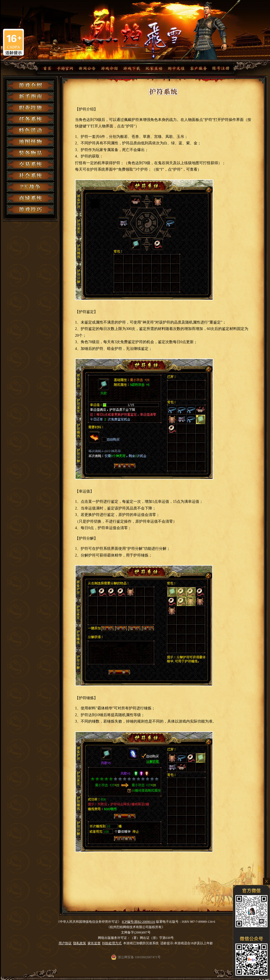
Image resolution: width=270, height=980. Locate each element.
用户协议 (65, 943)
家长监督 (94, 943)
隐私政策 (80, 943)
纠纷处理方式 (112, 943)
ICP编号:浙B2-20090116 (138, 922)
